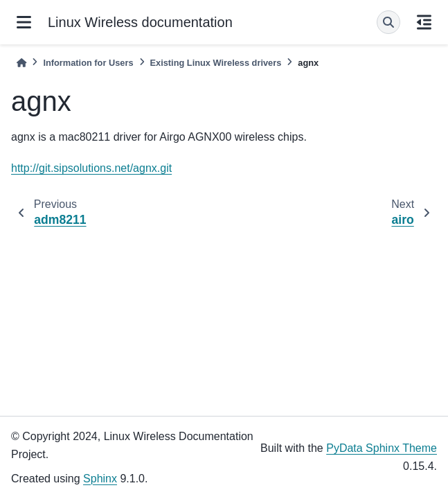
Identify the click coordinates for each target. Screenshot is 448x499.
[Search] (388, 22)
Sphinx (100, 479)
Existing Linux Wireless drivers (216, 63)
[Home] (21, 63)
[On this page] (424, 22)
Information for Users (88, 63)
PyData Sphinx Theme (382, 448)
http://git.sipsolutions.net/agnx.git (91, 168)
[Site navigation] (24, 22)
